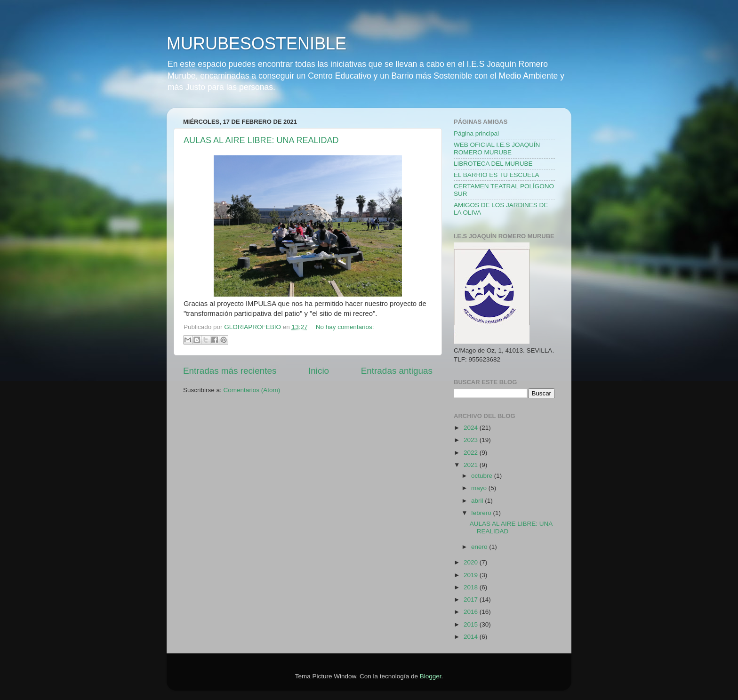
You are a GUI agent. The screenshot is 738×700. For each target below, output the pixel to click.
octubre (483, 476)
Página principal (476, 133)
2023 (472, 440)
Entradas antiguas (397, 371)
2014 (472, 637)
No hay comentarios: (345, 327)
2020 (472, 562)
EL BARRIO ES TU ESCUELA (497, 175)
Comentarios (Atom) (252, 390)
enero (480, 547)
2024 (472, 428)
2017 (472, 599)
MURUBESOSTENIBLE (257, 44)
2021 (472, 465)
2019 (472, 575)
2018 (472, 587)
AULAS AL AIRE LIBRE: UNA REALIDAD (261, 140)
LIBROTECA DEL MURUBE (493, 164)
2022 (472, 453)
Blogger (431, 676)
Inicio (319, 371)
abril (478, 501)
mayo (480, 488)
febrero (482, 513)
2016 (472, 612)
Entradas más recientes (230, 371)
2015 (472, 624)
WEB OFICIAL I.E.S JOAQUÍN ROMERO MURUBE (497, 149)
